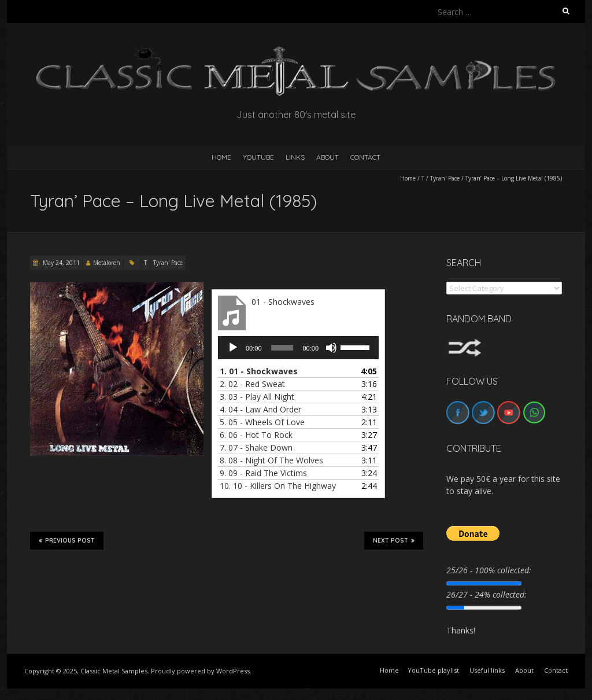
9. (263, 473)
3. (257, 397)
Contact (365, 157)
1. (259, 371)
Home (408, 178)
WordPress (233, 671)
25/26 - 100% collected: (489, 570)
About (328, 157)
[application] (298, 348)
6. (256, 435)
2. (252, 384)
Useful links (487, 670)
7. (256, 447)
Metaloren (107, 263)
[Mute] (331, 348)
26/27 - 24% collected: (486, 594)
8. (271, 460)
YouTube (258, 157)
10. (278, 486)
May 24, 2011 (60, 263)
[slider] (282, 348)
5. (262, 422)
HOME (221, 157)
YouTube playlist (433, 670)
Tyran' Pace (445, 178)
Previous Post (67, 540)
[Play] (233, 348)
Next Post (394, 540)
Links (295, 157)
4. (260, 409)
